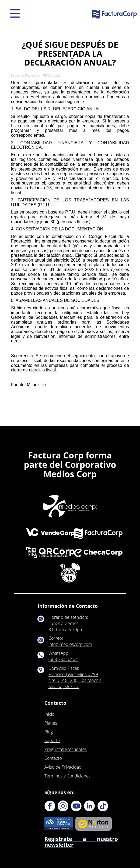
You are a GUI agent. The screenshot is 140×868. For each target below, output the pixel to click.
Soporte (52, 740)
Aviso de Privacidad (63, 767)
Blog (49, 732)
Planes (51, 723)
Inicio (50, 714)
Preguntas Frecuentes (66, 749)
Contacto (53, 758)
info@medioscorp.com (70, 644)
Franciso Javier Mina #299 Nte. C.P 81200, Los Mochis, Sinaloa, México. (75, 681)
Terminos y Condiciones (67, 776)
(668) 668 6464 (63, 659)
